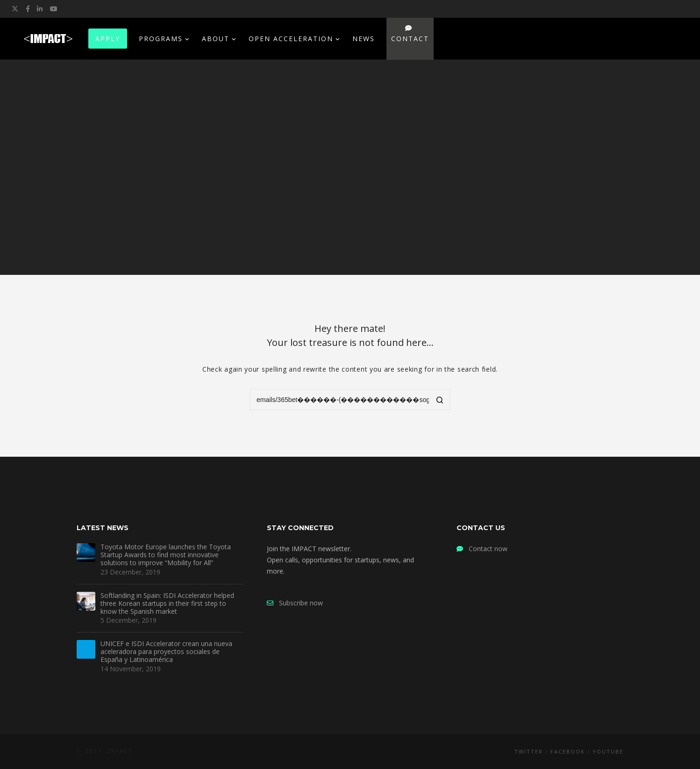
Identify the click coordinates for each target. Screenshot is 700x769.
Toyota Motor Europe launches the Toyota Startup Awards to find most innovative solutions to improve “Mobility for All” (166, 555)
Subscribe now (295, 603)
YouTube (608, 751)
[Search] (440, 400)
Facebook (568, 751)
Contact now (482, 549)
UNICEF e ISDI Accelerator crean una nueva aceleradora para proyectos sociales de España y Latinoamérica (166, 652)
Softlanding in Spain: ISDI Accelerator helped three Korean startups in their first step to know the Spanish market (167, 604)
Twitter (529, 751)
